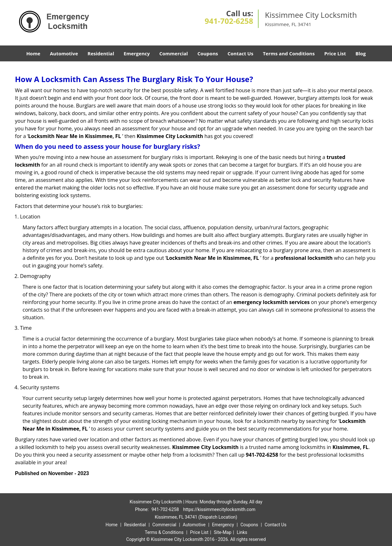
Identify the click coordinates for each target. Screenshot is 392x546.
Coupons (208, 53)
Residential (101, 53)
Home (33, 53)
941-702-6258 (229, 21)
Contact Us (240, 53)
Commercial (174, 53)
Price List (335, 53)
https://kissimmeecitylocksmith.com (219, 509)
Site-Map (223, 532)
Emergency (137, 53)
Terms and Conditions (289, 53)
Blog (361, 53)
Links (242, 532)
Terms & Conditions (164, 532)
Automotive (64, 53)
